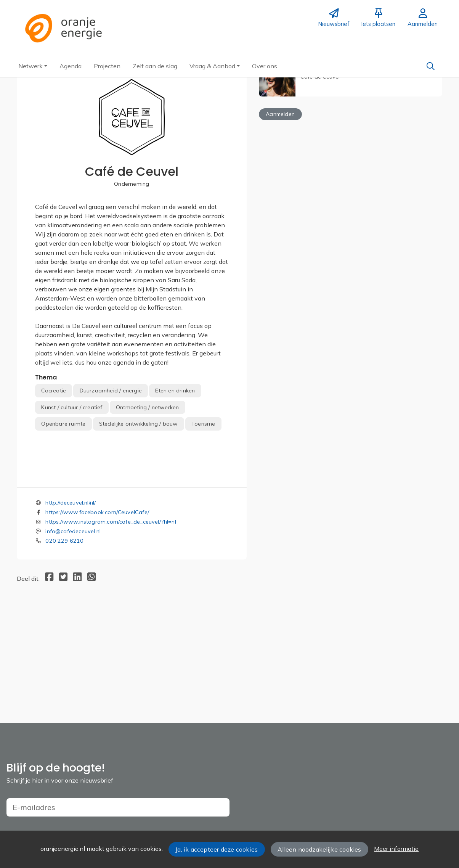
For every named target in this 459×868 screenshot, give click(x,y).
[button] (33, 66)
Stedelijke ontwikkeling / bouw (139, 424)
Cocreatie (54, 391)
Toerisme (203, 424)
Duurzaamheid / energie (111, 391)
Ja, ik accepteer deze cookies (217, 849)
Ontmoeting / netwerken (147, 407)
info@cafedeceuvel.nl (73, 630)
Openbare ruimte (63, 424)
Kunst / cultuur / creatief (72, 407)
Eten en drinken (175, 391)
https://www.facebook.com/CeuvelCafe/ (97, 611)
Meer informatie (396, 849)
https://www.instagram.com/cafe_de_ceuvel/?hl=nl (111, 620)
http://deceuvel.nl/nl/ (71, 601)
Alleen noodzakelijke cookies (319, 849)
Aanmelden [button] (280, 114)
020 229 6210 (64, 640)
